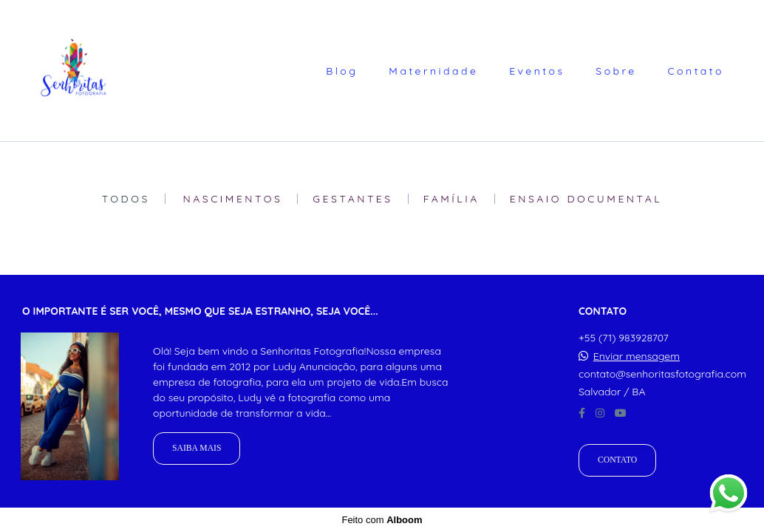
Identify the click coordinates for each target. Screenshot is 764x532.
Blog (342, 71)
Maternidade (433, 71)
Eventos (537, 71)
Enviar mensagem (637, 356)
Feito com (382, 520)
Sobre (616, 71)
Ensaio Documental (586, 199)
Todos (126, 199)
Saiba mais (197, 448)
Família (451, 199)
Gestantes (352, 199)
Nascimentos (233, 199)
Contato (696, 71)
